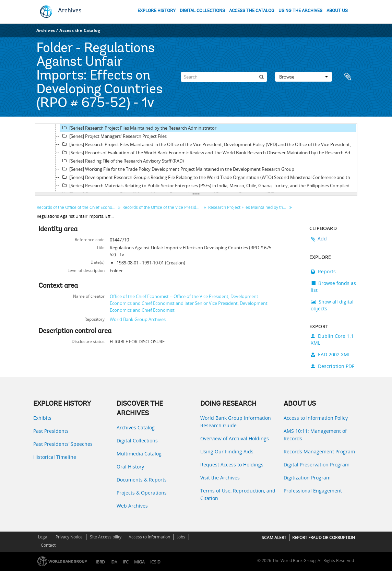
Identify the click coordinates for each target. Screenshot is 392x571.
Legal (43, 537)
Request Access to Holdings (232, 465)
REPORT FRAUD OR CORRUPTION (324, 538)
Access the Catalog (80, 30)
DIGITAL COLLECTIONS (202, 11)
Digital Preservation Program (317, 465)
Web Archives (132, 506)
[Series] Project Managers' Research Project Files (114, 136)
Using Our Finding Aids (227, 451)
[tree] (196, 158)
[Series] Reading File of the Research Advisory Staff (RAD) (122, 161)
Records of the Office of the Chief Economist (77, 207)
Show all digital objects (332, 305)
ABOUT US (337, 11)
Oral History (130, 467)
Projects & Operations (142, 493)
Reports (323, 271)
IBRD (100, 562)
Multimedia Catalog (139, 454)
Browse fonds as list (333, 287)
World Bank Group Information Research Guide (236, 422)
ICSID (155, 562)
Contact (48, 545)
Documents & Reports (142, 480)
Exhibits (42, 418)
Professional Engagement (313, 491)
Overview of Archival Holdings (235, 438)
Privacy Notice (69, 537)
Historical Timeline (55, 457)
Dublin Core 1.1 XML (332, 339)
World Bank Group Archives (138, 319)
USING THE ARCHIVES (300, 11)
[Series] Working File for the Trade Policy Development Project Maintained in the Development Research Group (177, 169)
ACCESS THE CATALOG (252, 11)
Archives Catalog (136, 427)
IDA (114, 562)
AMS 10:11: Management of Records (315, 435)
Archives (70, 11)
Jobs (181, 537)
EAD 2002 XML (331, 354)
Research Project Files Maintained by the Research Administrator (248, 207)
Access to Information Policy (316, 418)
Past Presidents (51, 431)
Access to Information (149, 537)
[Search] (224, 77)
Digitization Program (307, 478)
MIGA (139, 562)
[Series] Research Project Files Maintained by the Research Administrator (138, 128)
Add (322, 239)
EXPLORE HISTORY (157, 11)
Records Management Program (319, 451)
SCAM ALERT (274, 538)
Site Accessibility (106, 537)
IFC (126, 562)
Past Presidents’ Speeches (63, 444)
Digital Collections (137, 441)
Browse (304, 77)
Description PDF (332, 366)
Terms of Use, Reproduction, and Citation (238, 494)
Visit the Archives (220, 478)
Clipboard (349, 77)
